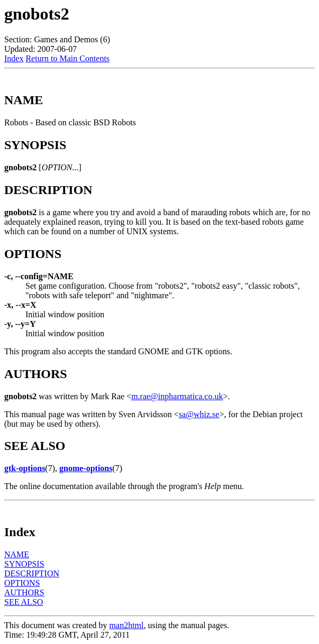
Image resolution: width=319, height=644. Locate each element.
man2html (127, 625)
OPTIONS (22, 583)
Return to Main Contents (67, 58)
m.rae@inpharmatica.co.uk (177, 396)
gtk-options (25, 468)
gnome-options (86, 468)
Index (14, 58)
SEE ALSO (24, 602)
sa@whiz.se (199, 414)
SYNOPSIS (24, 564)
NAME (17, 554)
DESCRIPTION (32, 573)
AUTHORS (24, 592)
